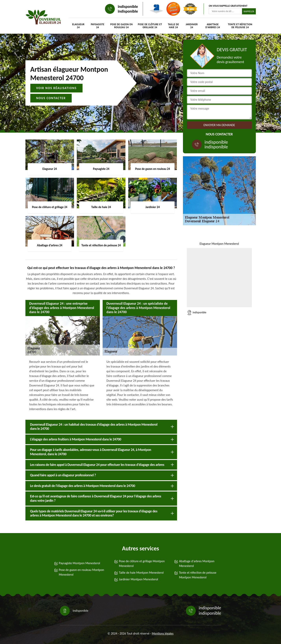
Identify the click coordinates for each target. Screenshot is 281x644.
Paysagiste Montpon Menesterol (80, 563)
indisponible (128, 7)
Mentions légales (163, 633)
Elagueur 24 (78, 26)
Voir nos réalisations (57, 88)
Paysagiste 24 (98, 26)
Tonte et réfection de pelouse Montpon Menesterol (198, 575)
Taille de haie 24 (173, 26)
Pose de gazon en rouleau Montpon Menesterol (82, 572)
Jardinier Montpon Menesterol (139, 579)
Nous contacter (51, 98)
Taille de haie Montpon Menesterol (141, 573)
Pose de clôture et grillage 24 (150, 26)
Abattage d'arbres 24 (213, 26)
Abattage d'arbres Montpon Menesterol (197, 563)
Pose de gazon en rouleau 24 (121, 26)
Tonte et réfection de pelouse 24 (240, 26)
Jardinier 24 (192, 26)
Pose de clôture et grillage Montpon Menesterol (142, 563)
